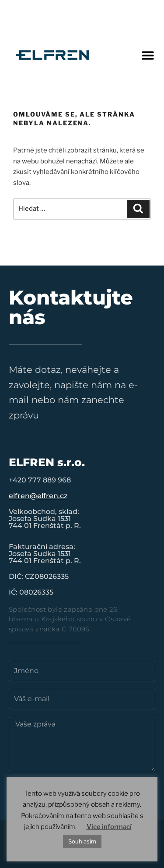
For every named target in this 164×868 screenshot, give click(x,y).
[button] (148, 55)
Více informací (109, 827)
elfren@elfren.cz (38, 496)
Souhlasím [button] (82, 841)
